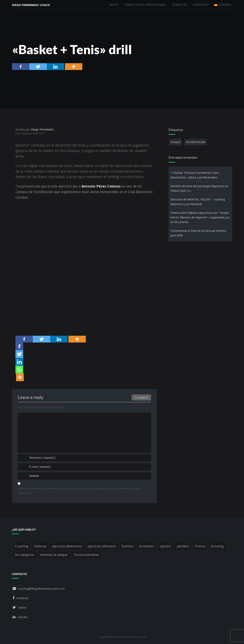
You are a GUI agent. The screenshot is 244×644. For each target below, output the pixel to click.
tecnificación (195, 142)
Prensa (200, 546)
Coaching (22, 546)
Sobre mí (179, 5)
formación (147, 546)
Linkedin (22, 617)
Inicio (114, 5)
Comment (141, 398)
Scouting (217, 546)
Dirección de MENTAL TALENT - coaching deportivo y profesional (198, 202)
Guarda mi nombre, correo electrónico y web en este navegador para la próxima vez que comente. (79, 491)
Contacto (201, 5)
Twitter (22, 608)
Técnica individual (86, 555)
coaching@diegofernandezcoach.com (41, 589)
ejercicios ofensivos (102, 546)
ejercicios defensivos (67, 546)
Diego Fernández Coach (31, 5)
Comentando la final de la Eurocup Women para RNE (198, 233)
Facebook (22, 598)
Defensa (40, 546)
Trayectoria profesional (145, 5)
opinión (165, 546)
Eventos (128, 546)
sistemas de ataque (54, 555)
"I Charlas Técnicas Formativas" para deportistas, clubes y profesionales (195, 175)
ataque (176, 142)
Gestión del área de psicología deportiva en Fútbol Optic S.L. (199, 188)
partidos (183, 546)
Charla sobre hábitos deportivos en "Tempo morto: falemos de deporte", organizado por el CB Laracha (200, 217)
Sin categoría (24, 555)
